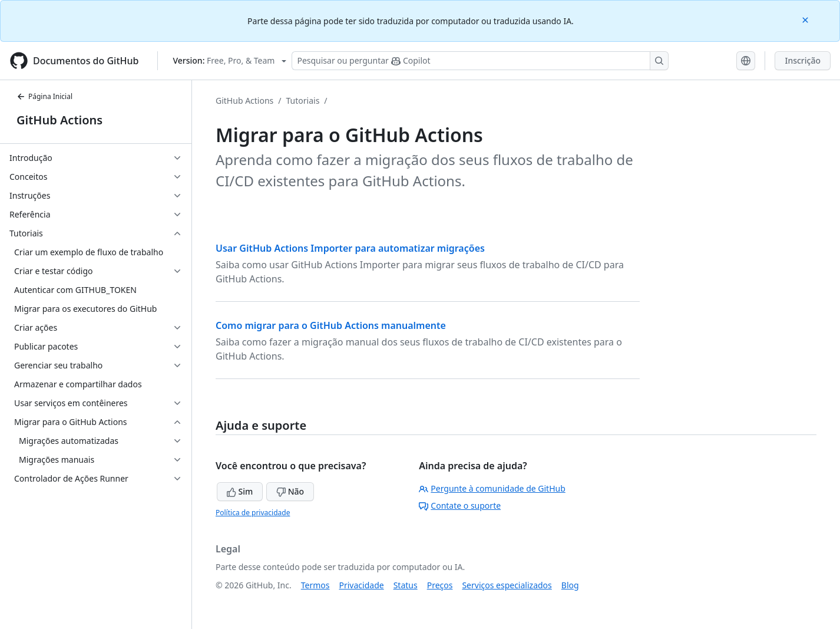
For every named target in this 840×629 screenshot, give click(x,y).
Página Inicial (44, 96)
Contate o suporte (460, 505)
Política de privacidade (253, 513)
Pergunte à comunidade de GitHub (492, 488)
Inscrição (803, 60)
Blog (570, 585)
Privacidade (362, 585)
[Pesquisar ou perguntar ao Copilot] (480, 61)
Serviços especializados (507, 585)
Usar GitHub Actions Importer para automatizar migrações (350, 248)
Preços (440, 585)
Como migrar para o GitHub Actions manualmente (331, 325)
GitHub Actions (59, 120)
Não (290, 491)
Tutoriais (303, 101)
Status (406, 585)
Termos (315, 585)
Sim (240, 491)
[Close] (806, 19)
